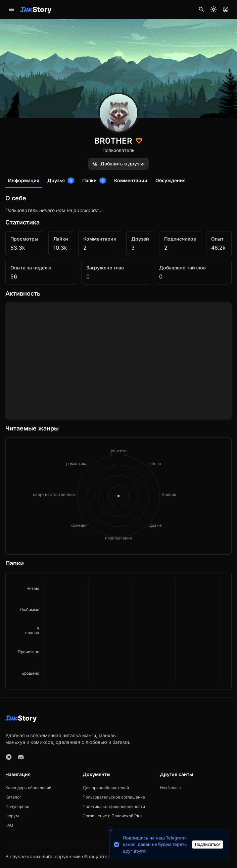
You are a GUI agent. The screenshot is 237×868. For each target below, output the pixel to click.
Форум (12, 816)
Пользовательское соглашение (114, 797)
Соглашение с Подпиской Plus (112, 816)
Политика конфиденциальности (114, 806)
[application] (118, 631)
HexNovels (170, 788)
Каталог (13, 797)
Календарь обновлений (28, 788)
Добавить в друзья (118, 164)
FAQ (9, 825)
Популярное (17, 806)
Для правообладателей (106, 788)
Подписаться (208, 844)
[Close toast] (111, 830)
